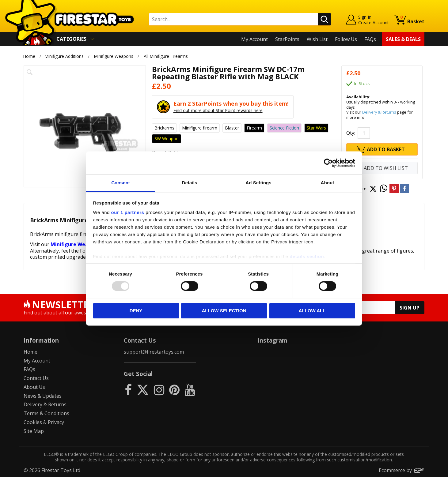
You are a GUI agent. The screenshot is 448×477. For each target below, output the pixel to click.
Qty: (351, 133)
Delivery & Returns (379, 112)
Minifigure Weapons (114, 56)
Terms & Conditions (46, 413)
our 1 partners (128, 212)
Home (29, 56)
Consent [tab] (121, 183)
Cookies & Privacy (44, 422)
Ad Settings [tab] (258, 183)
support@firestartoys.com (154, 352)
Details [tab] (190, 183)
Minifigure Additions (64, 56)
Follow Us (346, 39)
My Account (254, 39)
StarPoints (287, 39)
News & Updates (43, 396)
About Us (34, 387)
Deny (136, 311)
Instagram (272, 340)
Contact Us (36, 378)
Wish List (317, 39)
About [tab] (328, 183)
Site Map (34, 431)
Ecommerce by (402, 470)
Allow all (312, 311)
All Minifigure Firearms (166, 56)
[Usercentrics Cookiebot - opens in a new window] (328, 163)
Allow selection (224, 311)
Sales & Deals (403, 39)
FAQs (370, 39)
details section (307, 256)
